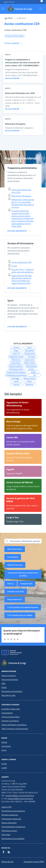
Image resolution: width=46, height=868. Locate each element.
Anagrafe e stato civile (11, 709)
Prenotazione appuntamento (13, 811)
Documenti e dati (8, 695)
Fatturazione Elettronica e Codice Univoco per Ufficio (23, 574)
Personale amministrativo (12, 691)
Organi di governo (9, 676)
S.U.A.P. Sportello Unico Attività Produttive (23, 607)
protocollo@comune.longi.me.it (20, 798)
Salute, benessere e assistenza (14, 725)
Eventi (4, 764)
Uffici (3, 683)
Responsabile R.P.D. (15, 599)
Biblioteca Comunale (15, 565)
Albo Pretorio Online (15, 549)
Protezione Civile (26, 584)
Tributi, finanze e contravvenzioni (15, 729)
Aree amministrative (10, 679)
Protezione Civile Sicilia (16, 591)
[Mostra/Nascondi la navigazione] (3, 9)
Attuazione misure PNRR (34, 862)
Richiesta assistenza (10, 815)
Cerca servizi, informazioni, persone (25, 541)
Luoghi (4, 768)
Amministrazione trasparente (13, 827)
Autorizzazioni (7, 713)
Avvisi (4, 750)
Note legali (6, 835)
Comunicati (6, 746)
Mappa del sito (7, 862)
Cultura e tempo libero (10, 717)
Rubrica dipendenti (9, 823)
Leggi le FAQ (7, 807)
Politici (4, 687)
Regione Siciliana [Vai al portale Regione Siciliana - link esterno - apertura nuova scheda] (9, 2)
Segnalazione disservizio (11, 819)
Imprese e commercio (10, 721)
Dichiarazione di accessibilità (13, 838)
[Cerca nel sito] (41, 9)
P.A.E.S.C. (11, 584)
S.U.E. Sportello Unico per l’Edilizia (20, 615)
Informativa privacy (9, 831)
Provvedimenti (13, 557)
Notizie (4, 742)
